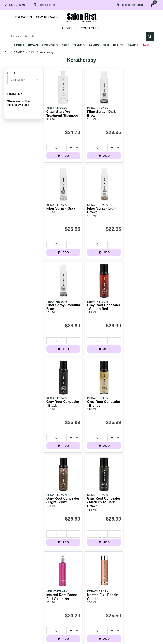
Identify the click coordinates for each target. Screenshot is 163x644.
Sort (12, 73)
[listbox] (24, 80)
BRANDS (133, 45)
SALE (146, 45)
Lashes (19, 45)
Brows (33, 45)
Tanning (79, 45)
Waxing (94, 45)
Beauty (118, 45)
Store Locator (46, 5)
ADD (64, 153)
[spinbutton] (56, 145)
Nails (65, 45)
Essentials (50, 45)
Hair (106, 45)
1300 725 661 (18, 5)
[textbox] (78, 33)
